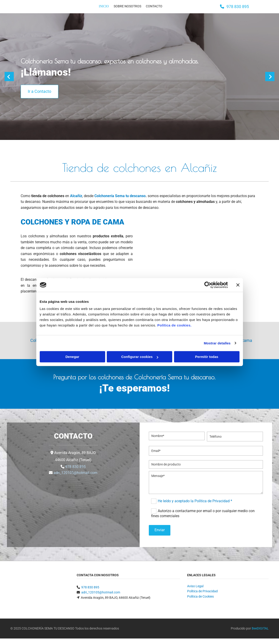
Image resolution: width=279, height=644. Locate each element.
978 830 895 (75, 467)
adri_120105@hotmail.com (75, 473)
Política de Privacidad (202, 591)
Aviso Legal (195, 586)
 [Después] (270, 77)
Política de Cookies (200, 596)
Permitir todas (207, 357)
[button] (234, 7)
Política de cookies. (174, 325)
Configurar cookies (140, 357)
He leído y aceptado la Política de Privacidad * (195, 501)
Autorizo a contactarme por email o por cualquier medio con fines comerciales (203, 513)
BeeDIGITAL (260, 628)
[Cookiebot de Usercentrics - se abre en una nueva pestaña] (208, 285)
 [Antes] (9, 77)
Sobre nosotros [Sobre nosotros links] (127, 6)
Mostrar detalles (217, 343)
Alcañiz (76, 196)
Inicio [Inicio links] (103, 6)
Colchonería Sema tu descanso (120, 196)
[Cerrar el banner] (238, 285)
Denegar (72, 357)
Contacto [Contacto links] (153, 6)
